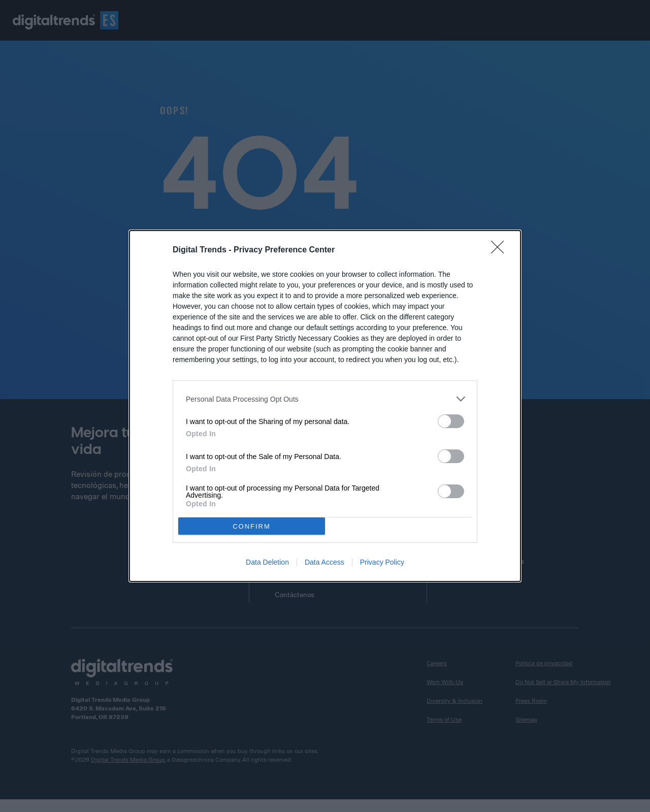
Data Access (324, 562)
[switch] (451, 421)
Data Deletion (267, 562)
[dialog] (325, 406)
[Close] (501, 250)
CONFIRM (252, 526)
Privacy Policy (382, 562)
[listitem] (325, 399)
